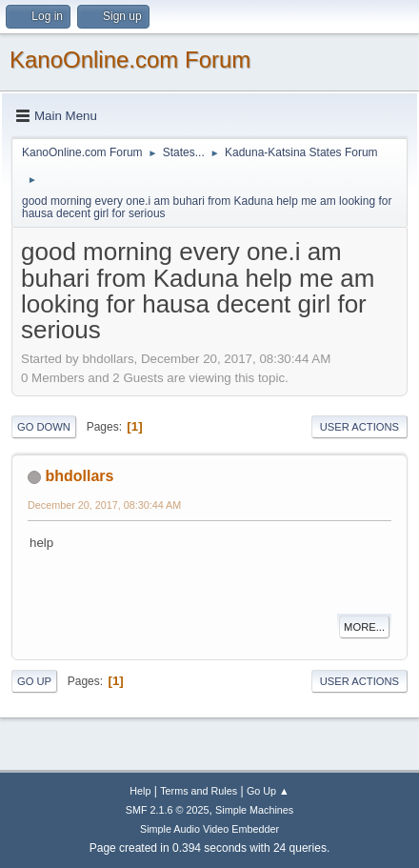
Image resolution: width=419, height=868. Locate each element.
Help (140, 791)
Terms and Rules (199, 791)
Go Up (34, 681)
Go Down (44, 427)
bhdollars (79, 476)
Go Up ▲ (268, 791)
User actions (359, 427)
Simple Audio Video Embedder (209, 829)
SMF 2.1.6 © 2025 (168, 810)
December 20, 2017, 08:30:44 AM (104, 505)
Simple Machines (254, 810)
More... (364, 627)
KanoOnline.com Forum (130, 60)
